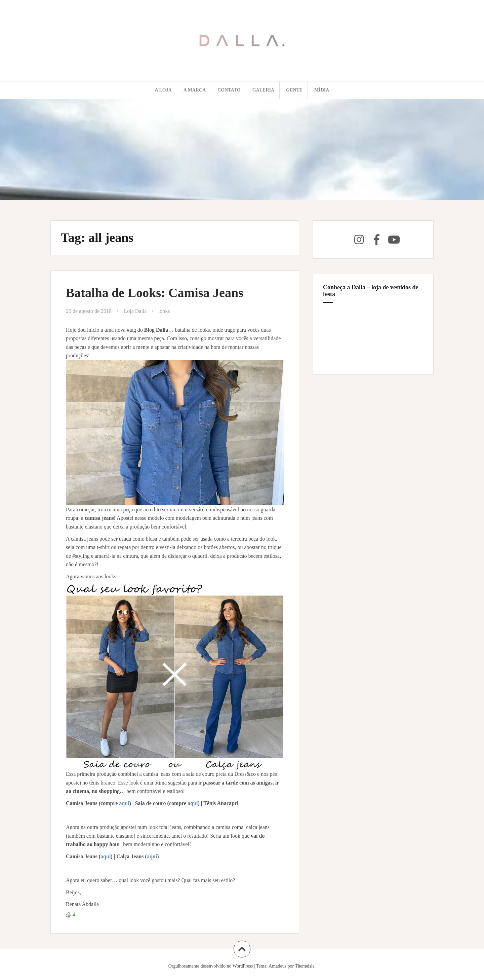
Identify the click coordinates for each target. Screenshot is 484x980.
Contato (229, 90)
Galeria (263, 90)
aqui (124, 803)
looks (164, 311)
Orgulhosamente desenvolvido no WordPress (211, 966)
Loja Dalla (135, 311)
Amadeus (277, 966)
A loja (163, 90)
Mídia (322, 90)
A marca (195, 90)
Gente (294, 90)
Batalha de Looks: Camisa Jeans (155, 293)
